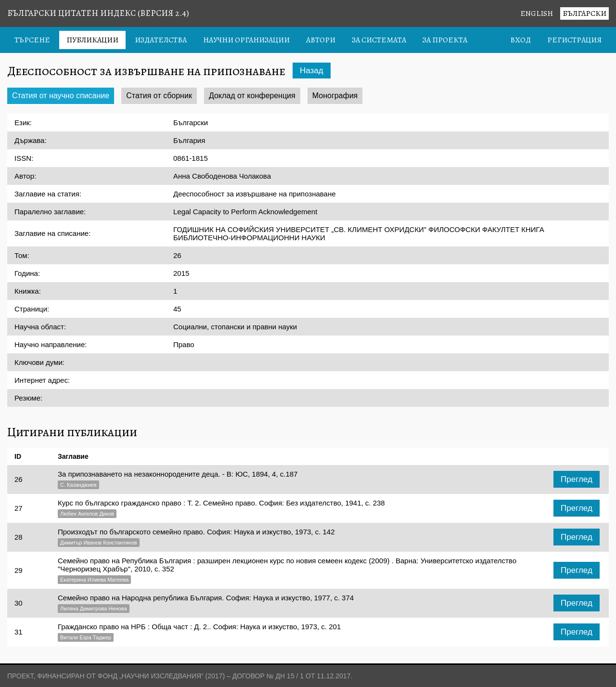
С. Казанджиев (78, 485)
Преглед (577, 479)
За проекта (445, 40)
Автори (321, 40)
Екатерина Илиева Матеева (94, 580)
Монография (335, 96)
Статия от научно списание (61, 96)
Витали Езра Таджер (86, 637)
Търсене (32, 40)
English (537, 13)
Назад (312, 71)
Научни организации (246, 40)
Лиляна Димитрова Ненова (94, 609)
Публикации (92, 40)
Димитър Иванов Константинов (99, 543)
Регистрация (574, 40)
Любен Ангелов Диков (87, 514)
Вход (520, 40)
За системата (379, 40)
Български (584, 13)
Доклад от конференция (252, 96)
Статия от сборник (159, 96)
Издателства (161, 40)
